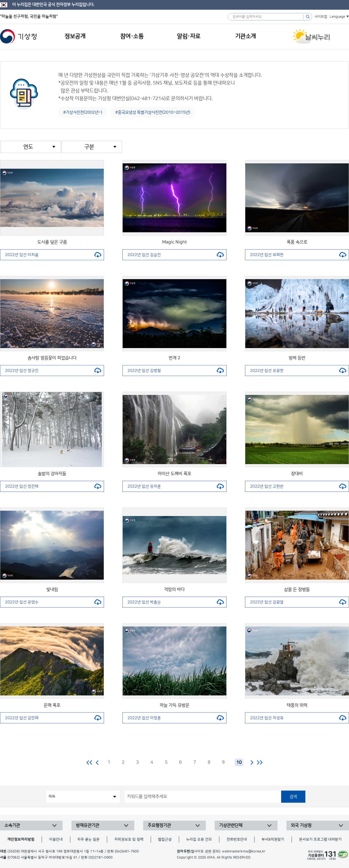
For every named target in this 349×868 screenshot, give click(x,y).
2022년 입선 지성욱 (298, 718)
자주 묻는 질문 (88, 839)
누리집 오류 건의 (199, 839)
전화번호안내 (237, 839)
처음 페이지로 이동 (90, 762)
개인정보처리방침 (21, 839)
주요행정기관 (159, 826)
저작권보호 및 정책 (129, 839)
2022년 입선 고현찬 (298, 486)
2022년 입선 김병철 (176, 371)
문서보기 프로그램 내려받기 (320, 839)
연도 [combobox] (28, 147)
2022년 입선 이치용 (53, 255)
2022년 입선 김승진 (176, 255)
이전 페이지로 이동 (97, 762)
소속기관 (12, 826)
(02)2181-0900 (100, 858)
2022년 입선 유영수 (53, 602)
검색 (293, 797)
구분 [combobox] (89, 147)
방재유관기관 (87, 826)
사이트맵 (321, 17)
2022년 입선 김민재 (53, 718)
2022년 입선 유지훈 (176, 486)
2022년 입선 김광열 (298, 602)
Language (337, 17)
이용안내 (56, 839)
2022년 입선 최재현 (298, 255)
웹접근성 (165, 839)
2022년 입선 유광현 (298, 371)
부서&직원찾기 (273, 839)
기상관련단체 (231, 826)
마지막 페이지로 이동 (260, 762)
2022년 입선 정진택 (53, 486)
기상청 (18, 36)
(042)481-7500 (127, 851)
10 (239, 763)
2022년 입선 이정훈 (176, 718)
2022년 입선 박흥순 (176, 602)
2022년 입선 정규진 (53, 371)
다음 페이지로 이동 (252, 762)
